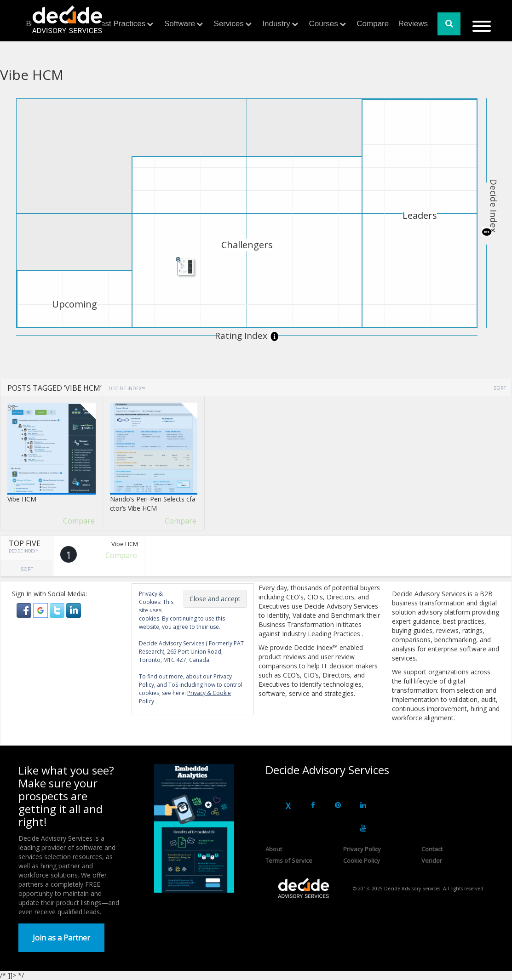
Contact (432, 849)
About (274, 849)
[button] (25, 610)
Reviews (413, 24)
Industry (276, 24)
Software (180, 24)
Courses (323, 24)
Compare (373, 24)
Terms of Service (289, 860)
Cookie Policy (362, 860)
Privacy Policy (362, 849)
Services (229, 24)
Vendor (432, 860)
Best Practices (121, 24)
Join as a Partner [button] (61, 938)
